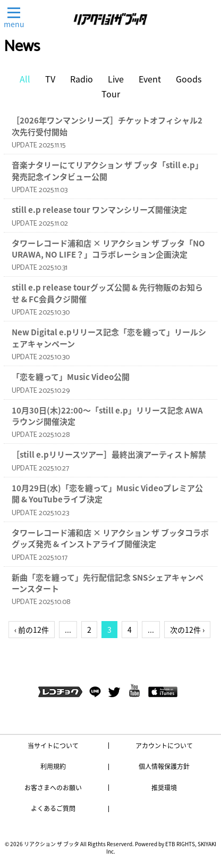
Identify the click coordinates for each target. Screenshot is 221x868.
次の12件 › (187, 630)
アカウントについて (164, 746)
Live (116, 79)
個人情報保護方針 (164, 766)
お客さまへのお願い (53, 788)
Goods (189, 79)
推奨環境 (164, 788)
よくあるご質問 (53, 808)
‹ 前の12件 (32, 630)
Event (150, 79)
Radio (82, 79)
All (25, 79)
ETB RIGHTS (180, 844)
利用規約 (53, 766)
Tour (111, 94)
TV (50, 79)
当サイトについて (53, 746)
